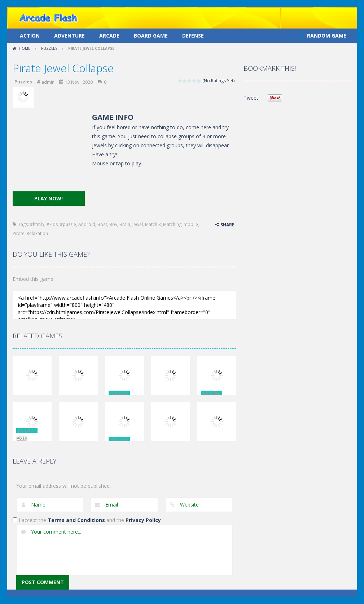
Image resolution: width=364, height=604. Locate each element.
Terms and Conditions (76, 520)
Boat (102, 224)
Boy (113, 224)
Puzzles (49, 48)
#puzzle (68, 224)
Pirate (19, 233)
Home (25, 48)
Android (87, 224)
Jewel (138, 224)
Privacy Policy (143, 520)
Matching (172, 224)
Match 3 (153, 224)
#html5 (37, 224)
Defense (193, 36)
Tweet (251, 98)
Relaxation (37, 233)
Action (30, 36)
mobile (191, 224)
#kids (52, 224)
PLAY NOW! (49, 198)
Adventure (69, 36)
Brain (125, 224)
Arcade (109, 36)
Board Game (151, 36)
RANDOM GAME (326, 36)
